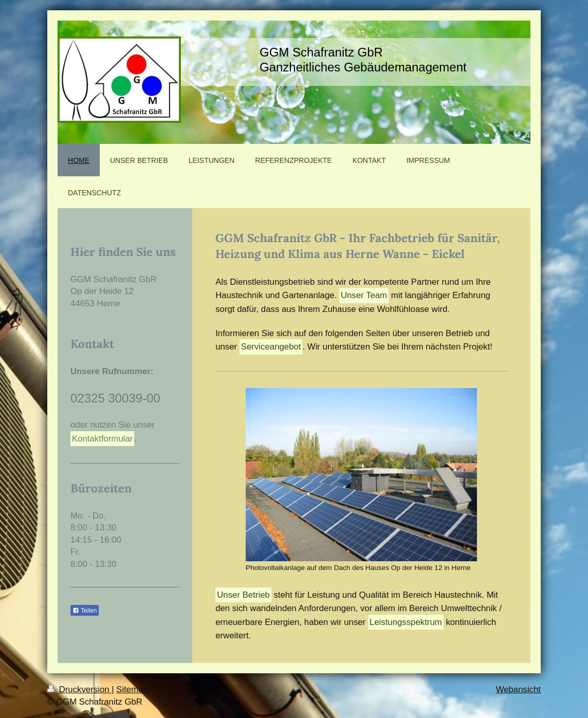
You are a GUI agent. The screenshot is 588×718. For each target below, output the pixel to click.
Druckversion (79, 689)
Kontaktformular (102, 439)
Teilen (85, 611)
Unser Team (364, 295)
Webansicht (518, 689)
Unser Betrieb (243, 595)
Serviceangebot (271, 347)
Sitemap (132, 689)
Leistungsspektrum (406, 622)
